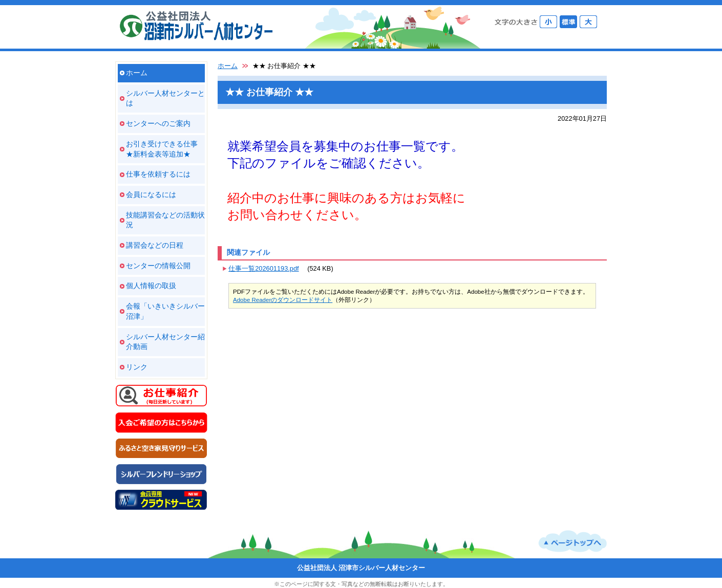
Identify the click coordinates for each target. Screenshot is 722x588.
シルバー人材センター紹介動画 (165, 342)
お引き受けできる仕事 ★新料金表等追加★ (162, 149)
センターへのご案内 (158, 123)
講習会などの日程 (155, 245)
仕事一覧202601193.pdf (263, 268)
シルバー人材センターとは (165, 98)
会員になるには (151, 194)
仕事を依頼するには (158, 174)
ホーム (137, 73)
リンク (137, 367)
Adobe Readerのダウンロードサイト (283, 300)
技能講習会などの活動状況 (165, 220)
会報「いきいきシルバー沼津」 (165, 311)
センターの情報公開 (158, 266)
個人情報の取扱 (151, 286)
